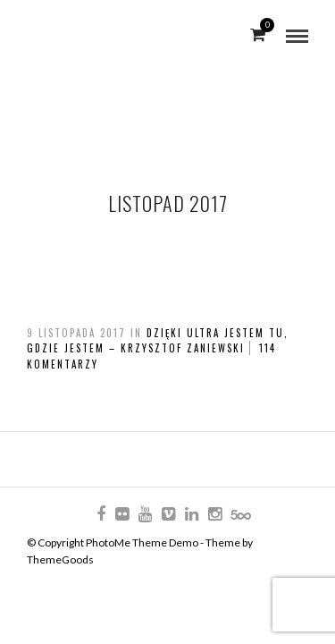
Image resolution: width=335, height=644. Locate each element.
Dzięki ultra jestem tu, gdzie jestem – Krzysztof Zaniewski (158, 341)
